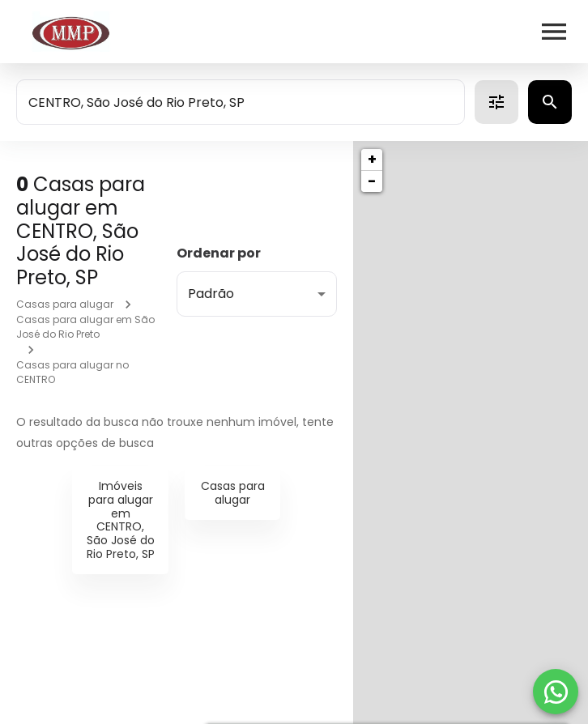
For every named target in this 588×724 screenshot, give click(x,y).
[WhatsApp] (556, 692)
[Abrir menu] (554, 32)
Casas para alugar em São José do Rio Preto (85, 327)
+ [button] (372, 159)
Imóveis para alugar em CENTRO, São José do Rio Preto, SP (121, 520)
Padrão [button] (211, 294)
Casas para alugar (65, 304)
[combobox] (241, 102)
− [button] (372, 181)
